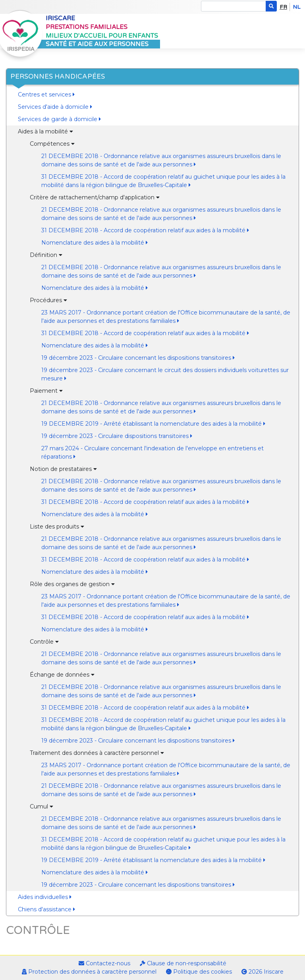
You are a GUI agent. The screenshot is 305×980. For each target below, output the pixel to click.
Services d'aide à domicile (55, 107)
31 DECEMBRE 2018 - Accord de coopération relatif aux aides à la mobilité (145, 230)
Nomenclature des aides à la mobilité (95, 243)
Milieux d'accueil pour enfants (102, 36)
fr (283, 7)
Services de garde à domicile (59, 119)
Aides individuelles (45, 897)
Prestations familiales (87, 27)
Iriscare (60, 18)
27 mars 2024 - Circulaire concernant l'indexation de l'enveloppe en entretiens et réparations (152, 452)
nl (296, 7)
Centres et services (46, 95)
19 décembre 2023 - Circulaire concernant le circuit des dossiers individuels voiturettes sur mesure (165, 374)
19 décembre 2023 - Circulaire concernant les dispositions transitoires (138, 358)
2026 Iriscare (263, 972)
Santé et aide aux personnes (97, 44)
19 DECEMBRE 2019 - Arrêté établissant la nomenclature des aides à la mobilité (153, 424)
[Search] (234, 6)
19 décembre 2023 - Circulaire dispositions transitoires (117, 436)
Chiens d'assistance (46, 909)
